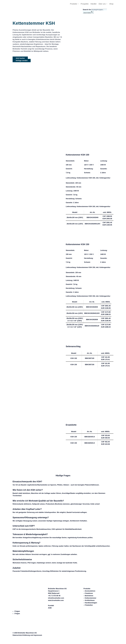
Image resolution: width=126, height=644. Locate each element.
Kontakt (51, 606)
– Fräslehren (88, 593)
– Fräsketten (88, 605)
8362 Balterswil (54, 593)
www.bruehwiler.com (56, 600)
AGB (50, 608)
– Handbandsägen (90, 603)
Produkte (73, 4)
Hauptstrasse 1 (54, 591)
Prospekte (85, 4)
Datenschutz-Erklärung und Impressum (27, 635)
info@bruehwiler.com (56, 598)
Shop (111, 4)
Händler (94, 4)
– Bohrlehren (88, 596)
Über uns (102, 4)
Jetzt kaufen (20, 58)
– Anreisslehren (89, 591)
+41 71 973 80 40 (54, 596)
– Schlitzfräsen (89, 600)
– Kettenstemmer (90, 598)
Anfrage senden (22, 61)
